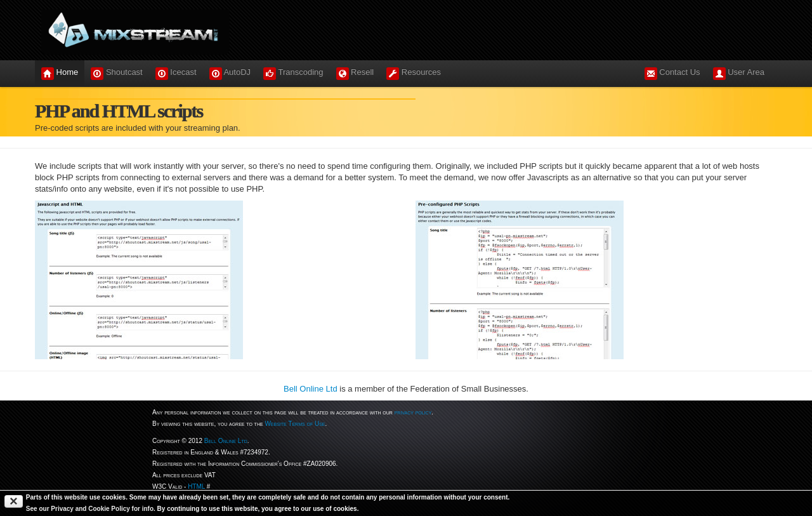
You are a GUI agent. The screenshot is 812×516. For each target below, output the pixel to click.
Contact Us (672, 74)
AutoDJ (230, 74)
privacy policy (413, 412)
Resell (355, 74)
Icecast (176, 74)
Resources (414, 74)
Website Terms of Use (295, 424)
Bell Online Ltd (311, 389)
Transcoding (293, 74)
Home (60, 74)
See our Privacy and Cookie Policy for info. (91, 509)
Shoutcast (116, 74)
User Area (739, 74)
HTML (196, 486)
